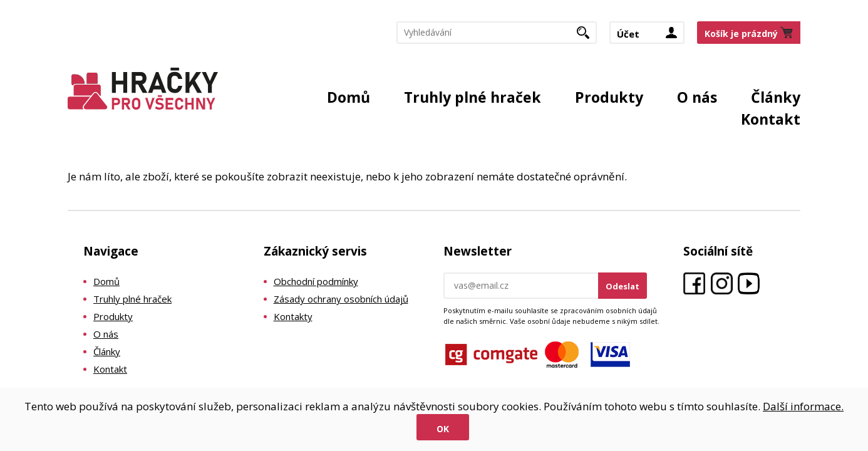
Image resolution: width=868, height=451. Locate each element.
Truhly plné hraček (473, 97)
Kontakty (293, 316)
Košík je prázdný (741, 34)
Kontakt (771, 119)
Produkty (609, 97)
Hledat (588, 36)
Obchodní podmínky (316, 281)
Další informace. (803, 406)
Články (776, 97)
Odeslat (623, 286)
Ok (443, 429)
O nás (697, 97)
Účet (628, 34)
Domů (349, 97)
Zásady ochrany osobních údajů (341, 299)
